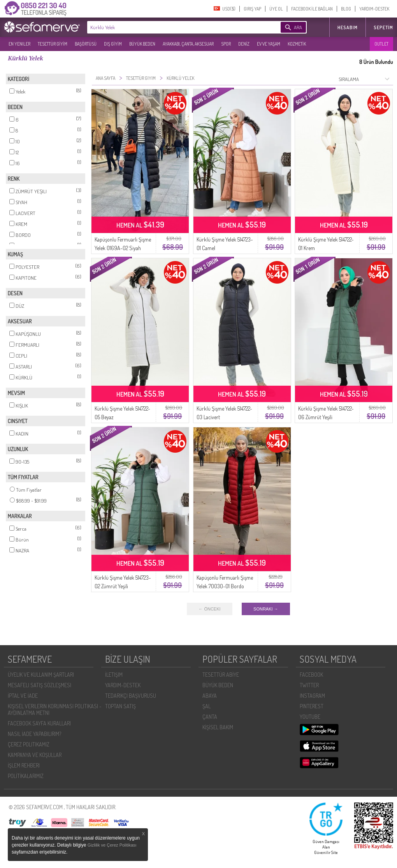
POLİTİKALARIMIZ (26, 776)
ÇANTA (210, 717)
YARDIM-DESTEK (374, 9)
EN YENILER (19, 44)
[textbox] (172, 27)
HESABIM (348, 27)
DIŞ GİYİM (113, 44)
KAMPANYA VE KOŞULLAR (35, 755)
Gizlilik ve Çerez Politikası (112, 845)
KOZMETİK (297, 44)
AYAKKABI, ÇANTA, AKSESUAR (188, 44)
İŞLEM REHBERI (24, 765)
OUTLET (381, 44)
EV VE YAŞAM (269, 44)
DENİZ (244, 44)
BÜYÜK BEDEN (142, 44)
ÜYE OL (276, 9)
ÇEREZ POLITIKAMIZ (29, 744)
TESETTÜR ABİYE (221, 675)
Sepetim (383, 27)
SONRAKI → (266, 609)
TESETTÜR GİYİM (53, 44)
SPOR (226, 44)
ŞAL (206, 706)
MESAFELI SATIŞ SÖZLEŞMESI (40, 685)
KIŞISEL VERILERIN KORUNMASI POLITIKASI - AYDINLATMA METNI (55, 709)
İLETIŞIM (114, 675)
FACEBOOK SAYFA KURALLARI (39, 723)
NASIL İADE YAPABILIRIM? (34, 734)
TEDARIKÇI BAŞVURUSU (131, 696)
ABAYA (210, 696)
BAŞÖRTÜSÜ (86, 44)
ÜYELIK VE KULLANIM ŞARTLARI (41, 675)
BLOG (346, 9)
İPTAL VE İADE (23, 696)
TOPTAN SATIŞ (120, 706)
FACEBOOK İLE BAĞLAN (312, 9)
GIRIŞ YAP (252, 9)
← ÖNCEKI (209, 609)
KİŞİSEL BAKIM (218, 727)
